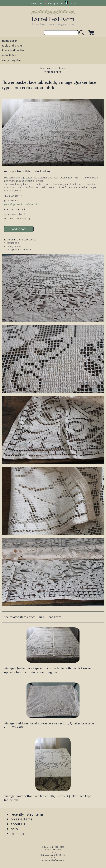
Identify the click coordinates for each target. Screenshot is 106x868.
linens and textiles (13, 50)
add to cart (19, 229)
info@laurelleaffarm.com (53, 860)
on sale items (21, 819)
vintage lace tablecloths (19, 249)
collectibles (9, 55)
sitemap (17, 834)
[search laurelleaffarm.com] (82, 33)
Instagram (54, 4)
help (14, 829)
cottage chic (13, 243)
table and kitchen (13, 45)
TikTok (73, 4)
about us (18, 824)
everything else (11, 60)
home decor (9, 41)
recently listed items (27, 814)
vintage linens (53, 72)
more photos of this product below (27, 171)
